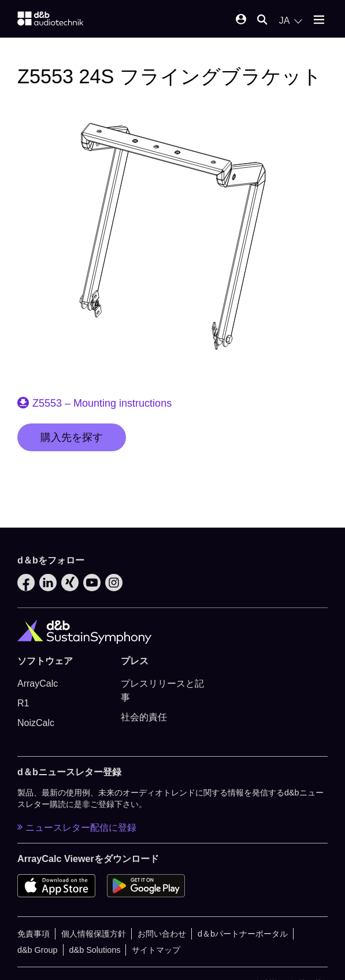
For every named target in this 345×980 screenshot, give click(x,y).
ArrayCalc (38, 684)
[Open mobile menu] (319, 21)
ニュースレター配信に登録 (77, 827)
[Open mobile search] (262, 21)
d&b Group (38, 950)
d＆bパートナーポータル (243, 934)
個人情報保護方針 (94, 934)
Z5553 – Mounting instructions (102, 403)
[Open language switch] (291, 21)
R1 (23, 703)
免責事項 (34, 934)
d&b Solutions (95, 950)
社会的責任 (144, 717)
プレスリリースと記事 (162, 690)
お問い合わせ (162, 934)
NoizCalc (36, 723)
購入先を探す (72, 437)
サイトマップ (156, 950)
